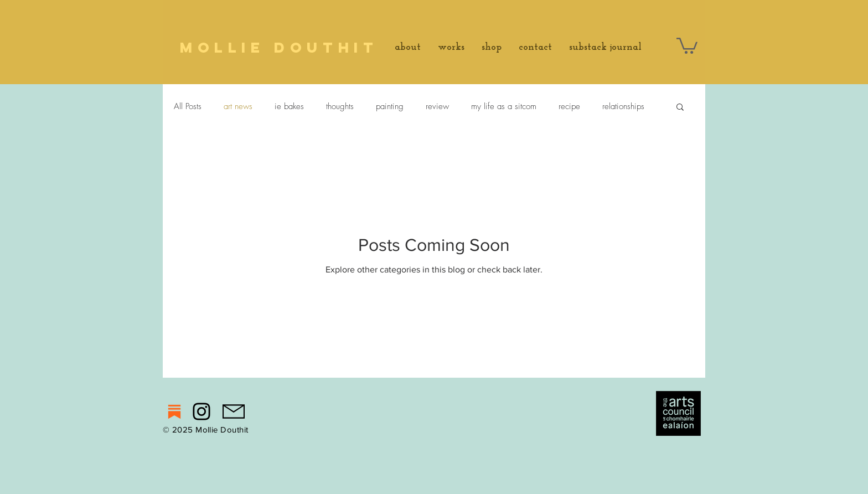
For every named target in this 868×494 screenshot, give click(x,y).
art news (238, 106)
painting (390, 106)
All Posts (188, 106)
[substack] (174, 411)
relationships (623, 106)
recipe (569, 106)
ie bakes (289, 106)
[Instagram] (201, 411)
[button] (687, 45)
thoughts (340, 106)
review (437, 106)
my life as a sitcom (504, 106)
